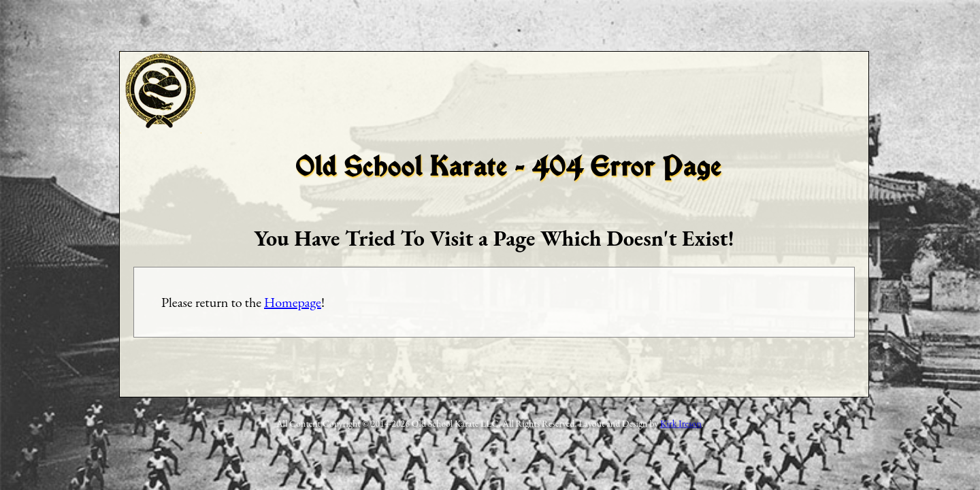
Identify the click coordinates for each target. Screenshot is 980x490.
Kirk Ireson (681, 423)
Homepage (293, 302)
